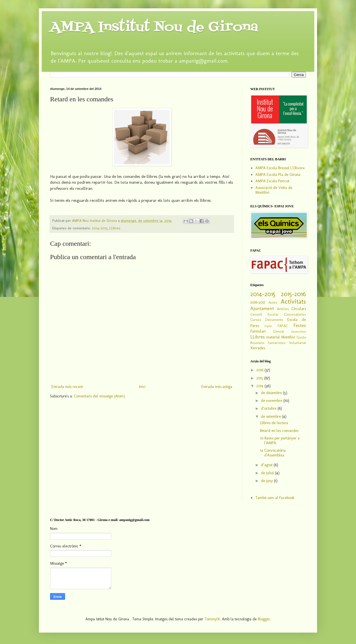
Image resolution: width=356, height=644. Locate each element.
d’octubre (269, 408)
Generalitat (299, 331)
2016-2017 (258, 302)
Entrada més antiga (217, 387)
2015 (260, 378)
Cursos (256, 320)
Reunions (257, 343)
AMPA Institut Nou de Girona (154, 27)
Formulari (258, 331)
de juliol (268, 473)
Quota (301, 337)
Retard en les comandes (279, 431)
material (273, 337)
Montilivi (288, 337)
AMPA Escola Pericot (272, 181)
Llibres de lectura (274, 423)
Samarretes (277, 343)
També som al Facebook (275, 498)
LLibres (115, 228)
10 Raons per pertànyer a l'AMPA (280, 441)
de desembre (272, 393)
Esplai (268, 326)
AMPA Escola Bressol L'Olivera (280, 168)
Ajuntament (262, 308)
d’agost (267, 465)
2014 (260, 386)
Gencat (279, 331)
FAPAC (283, 326)
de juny (267, 481)
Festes (300, 325)
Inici (142, 387)
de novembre (272, 401)
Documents (274, 320)
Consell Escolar (264, 314)
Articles (283, 309)
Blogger (264, 619)
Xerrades (258, 348)
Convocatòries (295, 314)
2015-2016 (293, 294)
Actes (273, 302)
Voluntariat (297, 343)
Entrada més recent (67, 387)
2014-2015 (100, 228)
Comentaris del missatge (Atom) (99, 396)
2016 (260, 370)
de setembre (271, 416)
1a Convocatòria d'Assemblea (273, 453)
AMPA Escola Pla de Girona (278, 175)
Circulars (299, 309)
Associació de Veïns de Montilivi (274, 190)
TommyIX (212, 619)
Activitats (293, 302)
